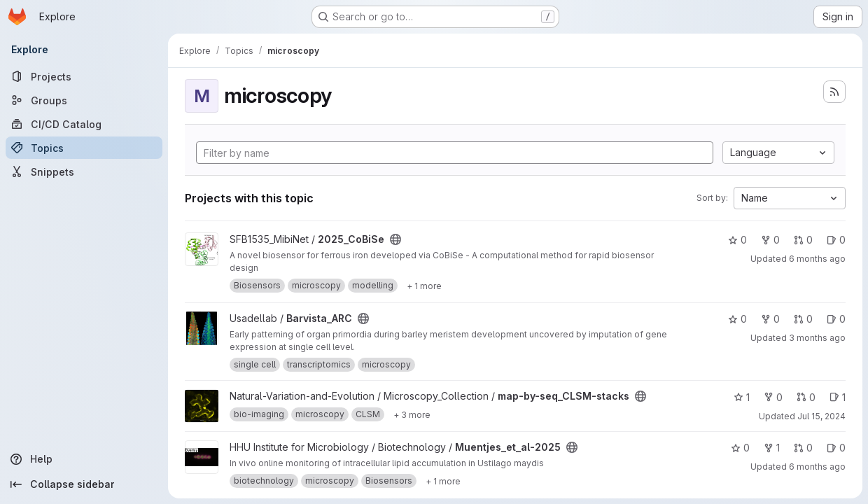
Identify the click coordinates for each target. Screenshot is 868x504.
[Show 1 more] (424, 286)
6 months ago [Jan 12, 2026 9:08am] (817, 467)
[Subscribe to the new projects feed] (834, 92)
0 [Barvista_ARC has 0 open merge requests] (803, 319)
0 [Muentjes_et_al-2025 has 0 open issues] (836, 448)
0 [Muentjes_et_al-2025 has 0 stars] (740, 448)
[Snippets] (84, 171)
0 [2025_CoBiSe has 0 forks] (770, 240)
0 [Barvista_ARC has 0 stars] (737, 319)
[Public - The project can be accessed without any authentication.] (395, 239)
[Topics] (84, 148)
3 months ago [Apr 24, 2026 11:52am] (817, 338)
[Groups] (84, 100)
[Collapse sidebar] (84, 484)
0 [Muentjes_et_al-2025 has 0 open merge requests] (803, 448)
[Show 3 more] (412, 414)
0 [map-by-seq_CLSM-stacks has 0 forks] (773, 397)
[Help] (84, 459)
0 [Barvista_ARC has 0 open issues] (836, 319)
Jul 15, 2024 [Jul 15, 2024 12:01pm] (821, 416)
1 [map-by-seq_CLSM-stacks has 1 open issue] (838, 397)
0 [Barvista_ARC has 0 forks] (770, 319)
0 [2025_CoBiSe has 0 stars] (737, 240)
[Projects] (84, 76)
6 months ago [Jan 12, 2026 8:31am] (817, 259)
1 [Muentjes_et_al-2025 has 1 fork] (772, 448)
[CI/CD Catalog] (84, 124)
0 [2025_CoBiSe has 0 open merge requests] (803, 240)
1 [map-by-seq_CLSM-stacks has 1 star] (742, 397)
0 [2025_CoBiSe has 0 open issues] (836, 240)
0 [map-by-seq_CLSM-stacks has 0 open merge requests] (806, 397)
